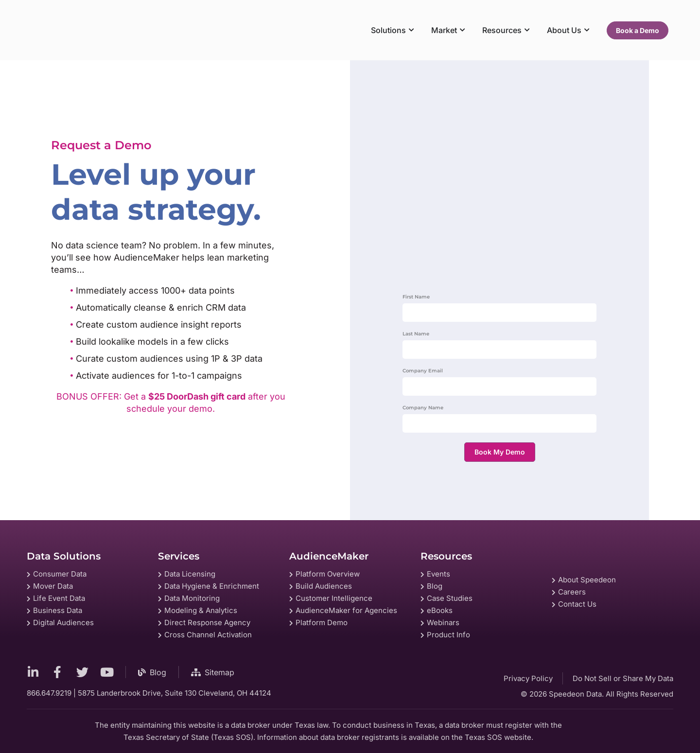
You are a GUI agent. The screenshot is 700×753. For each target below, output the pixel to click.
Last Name (416, 334)
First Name (416, 297)
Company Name (423, 408)
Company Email (423, 371)
